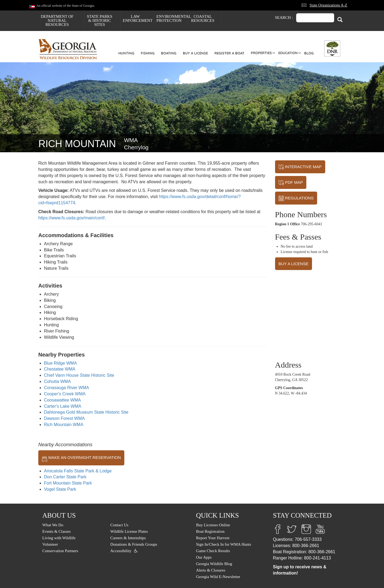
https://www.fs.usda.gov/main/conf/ (71, 218)
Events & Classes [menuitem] (56, 531)
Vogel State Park (60, 489)
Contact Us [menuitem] (119, 525)
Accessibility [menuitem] (121, 551)
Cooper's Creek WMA (65, 394)
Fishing (148, 53)
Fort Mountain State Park (68, 483)
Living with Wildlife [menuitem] (59, 538)
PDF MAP (291, 183)
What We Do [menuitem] (53, 525)
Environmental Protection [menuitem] (172, 18)
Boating (169, 53)
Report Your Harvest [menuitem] (213, 538)
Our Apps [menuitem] (204, 557)
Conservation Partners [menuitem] (60, 551)
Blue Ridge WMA (60, 363)
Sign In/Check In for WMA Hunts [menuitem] (224, 544)
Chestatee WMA (60, 369)
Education (288, 53)
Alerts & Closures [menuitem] (211, 570)
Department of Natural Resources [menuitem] (57, 20)
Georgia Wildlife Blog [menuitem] (214, 564)
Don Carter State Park (65, 477)
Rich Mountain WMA (64, 425)
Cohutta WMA (57, 381)
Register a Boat (229, 53)
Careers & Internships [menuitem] (128, 538)
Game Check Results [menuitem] (213, 551)
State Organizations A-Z (328, 5)
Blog (309, 53)
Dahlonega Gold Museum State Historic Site (86, 412)
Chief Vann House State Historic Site (79, 375)
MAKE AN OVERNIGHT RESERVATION (81, 458)
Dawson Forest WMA (64, 418)
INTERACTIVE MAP (300, 167)
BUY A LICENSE (294, 264)
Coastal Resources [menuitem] (203, 18)
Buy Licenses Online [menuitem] (213, 525)
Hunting (126, 53)
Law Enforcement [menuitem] (138, 18)
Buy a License (195, 53)
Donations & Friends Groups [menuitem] (134, 544)
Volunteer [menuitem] (50, 544)
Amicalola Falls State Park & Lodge (78, 471)
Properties (261, 53)
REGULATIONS (296, 198)
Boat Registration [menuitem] (210, 531)
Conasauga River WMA (66, 388)
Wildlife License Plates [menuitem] (129, 531)
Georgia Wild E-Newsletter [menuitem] (218, 577)
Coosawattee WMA (62, 400)
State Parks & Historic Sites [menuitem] (100, 20)
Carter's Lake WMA (63, 406)
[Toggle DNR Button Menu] (332, 49)
